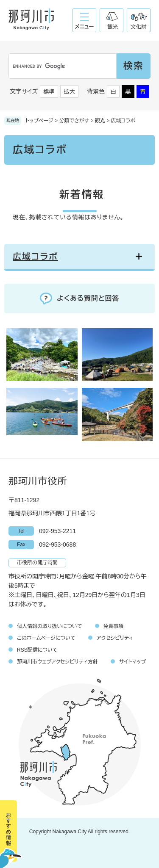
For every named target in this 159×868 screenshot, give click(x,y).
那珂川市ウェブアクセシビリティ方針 (57, 662)
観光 (100, 121)
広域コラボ (35, 257)
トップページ (39, 121)
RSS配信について (37, 650)
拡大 (70, 92)
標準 (49, 92)
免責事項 (114, 626)
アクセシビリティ (115, 638)
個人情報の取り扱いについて (50, 626)
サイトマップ (132, 662)
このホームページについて (46, 638)
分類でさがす (74, 121)
